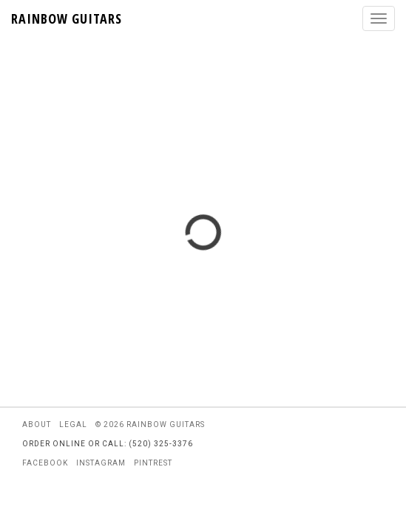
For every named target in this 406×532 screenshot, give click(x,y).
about (37, 424)
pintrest (153, 463)
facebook (45, 463)
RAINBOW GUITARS (67, 18)
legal (73, 424)
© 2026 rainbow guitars (150, 424)
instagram (101, 463)
